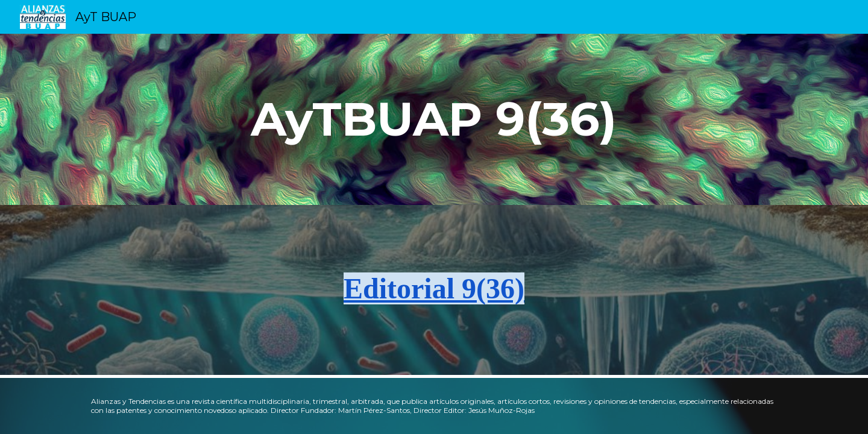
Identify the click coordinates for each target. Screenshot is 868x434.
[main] (434, 119)
